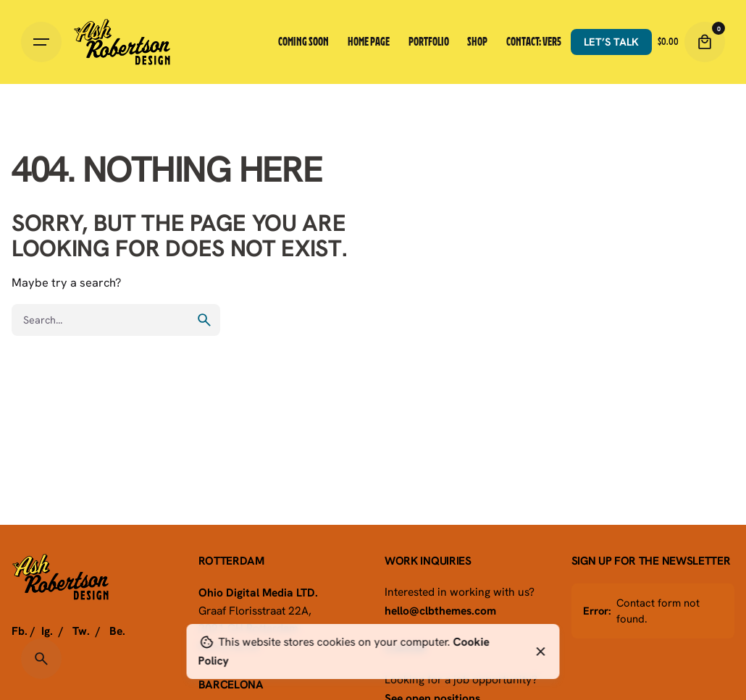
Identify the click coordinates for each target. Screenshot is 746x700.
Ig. (47, 631)
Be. (117, 631)
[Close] (541, 651)
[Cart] (705, 42)
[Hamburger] (41, 42)
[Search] (41, 659)
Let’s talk (611, 42)
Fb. (20, 631)
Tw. (81, 631)
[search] (204, 320)
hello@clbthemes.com (440, 610)
